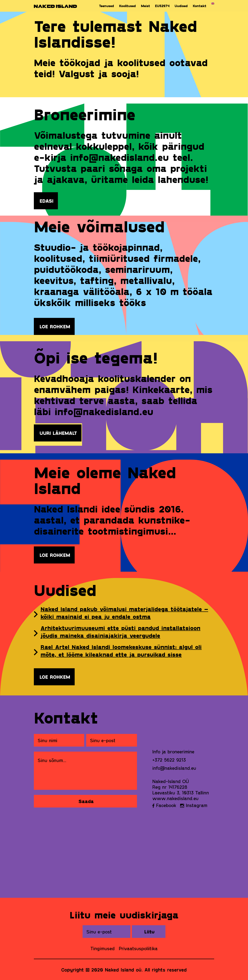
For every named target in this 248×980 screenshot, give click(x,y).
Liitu (149, 932)
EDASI (46, 201)
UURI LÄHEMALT (58, 433)
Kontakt (200, 6)
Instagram (194, 805)
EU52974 (162, 6)
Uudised (181, 6)
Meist (145, 6)
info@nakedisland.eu (174, 768)
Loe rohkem (55, 326)
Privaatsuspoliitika (138, 948)
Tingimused (102, 948)
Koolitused (127, 6)
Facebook (164, 805)
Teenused (107, 6)
